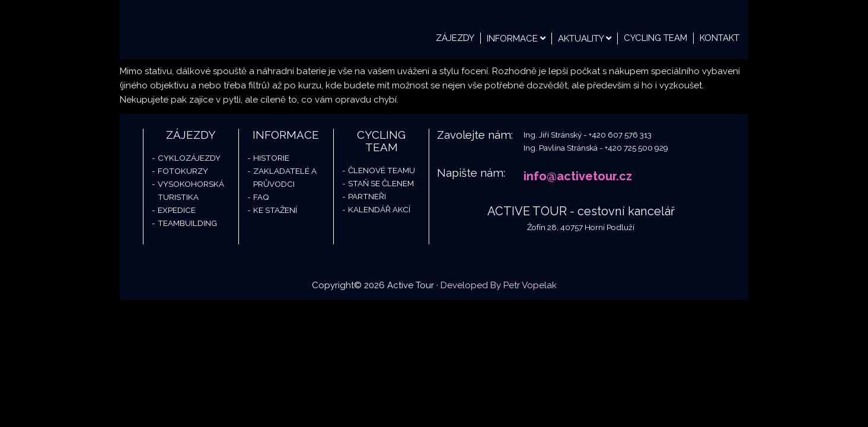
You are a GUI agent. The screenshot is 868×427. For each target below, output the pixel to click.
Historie (271, 158)
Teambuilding (187, 223)
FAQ (261, 197)
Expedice (177, 210)
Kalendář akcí (379, 209)
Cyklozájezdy (189, 158)
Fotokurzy (183, 171)
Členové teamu (382, 170)
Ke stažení (275, 210)
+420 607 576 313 (620, 135)
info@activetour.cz (578, 176)
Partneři (367, 196)
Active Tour (209, 30)
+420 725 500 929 (636, 148)
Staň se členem (381, 183)
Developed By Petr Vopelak (499, 285)
